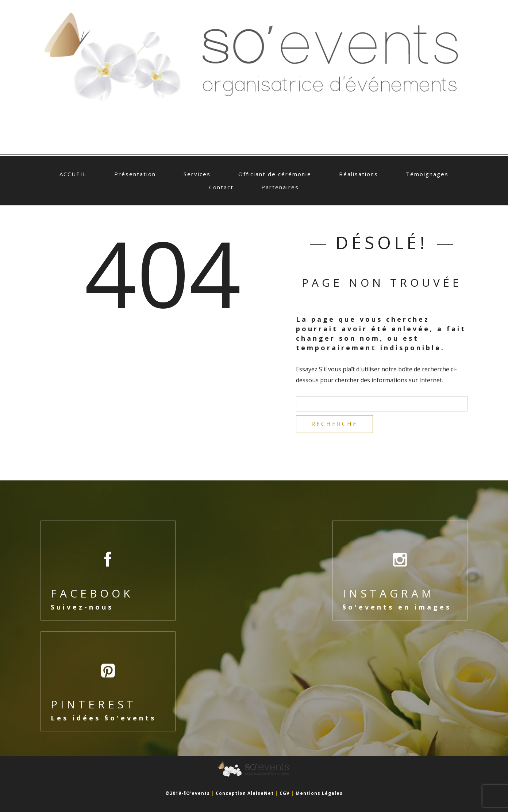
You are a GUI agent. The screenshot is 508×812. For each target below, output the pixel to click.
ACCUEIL (73, 174)
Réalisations (359, 174)
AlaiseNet (261, 793)
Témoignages (427, 174)
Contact (221, 187)
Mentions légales (319, 793)
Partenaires (280, 187)
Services (197, 174)
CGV (285, 793)
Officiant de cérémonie (275, 174)
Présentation (135, 174)
